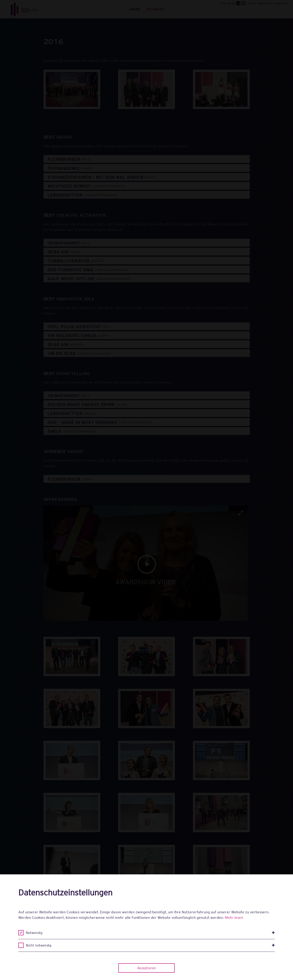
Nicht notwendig (150, 945)
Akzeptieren (146, 968)
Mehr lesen (234, 918)
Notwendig (150, 933)
